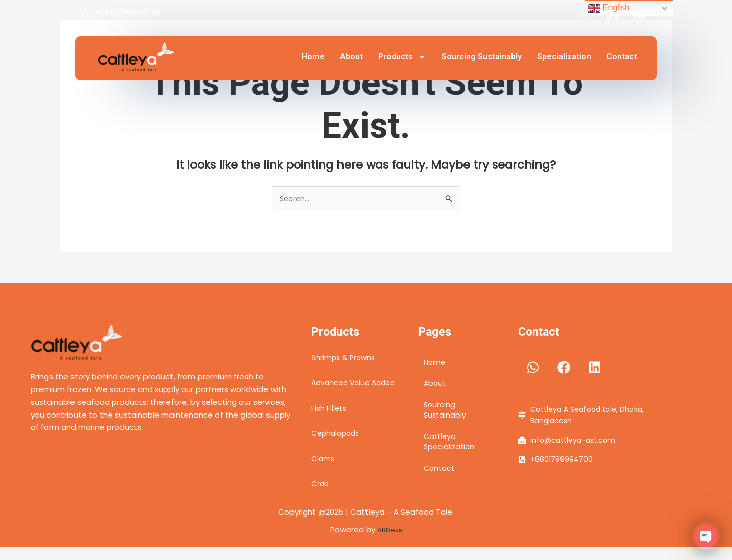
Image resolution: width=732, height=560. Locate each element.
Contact (622, 56)
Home (313, 56)
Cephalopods (337, 447)
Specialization (564, 56)
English (609, 8)
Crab (321, 497)
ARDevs (390, 543)
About (351, 56)
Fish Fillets (330, 421)
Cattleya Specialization (450, 450)
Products (402, 57)
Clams (324, 472)
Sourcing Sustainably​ (482, 56)
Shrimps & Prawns (345, 359)
